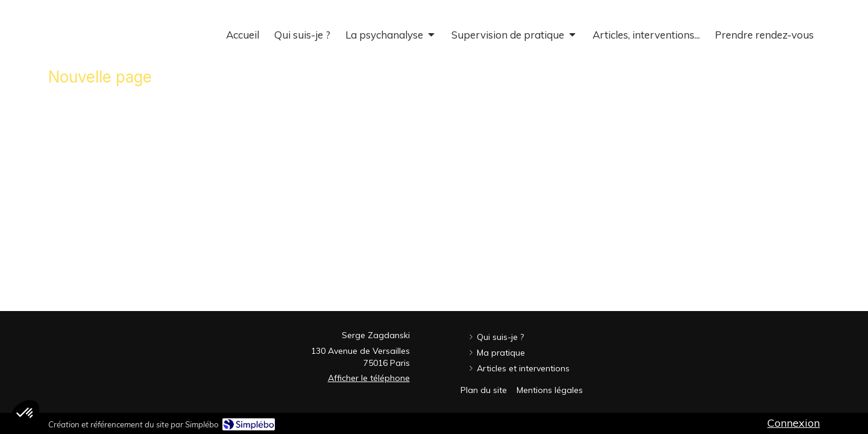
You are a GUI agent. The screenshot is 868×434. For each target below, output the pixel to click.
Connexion (794, 423)
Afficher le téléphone (369, 378)
